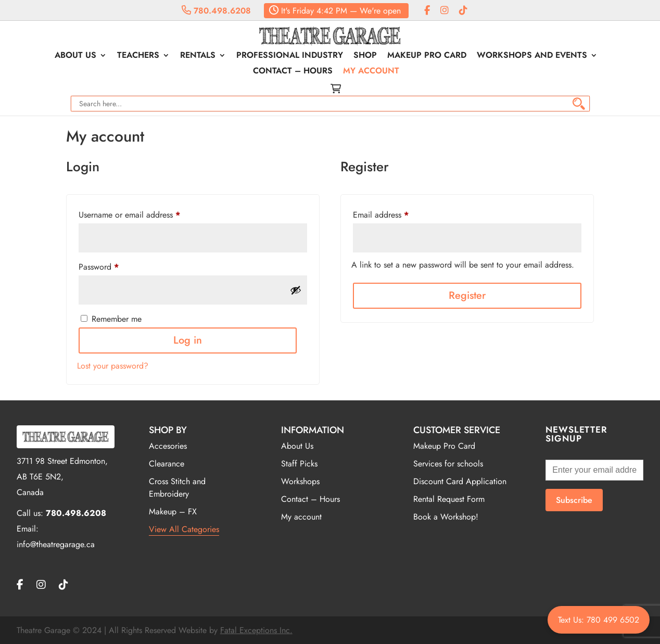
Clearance (167, 464)
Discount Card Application (460, 481)
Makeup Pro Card (427, 56)
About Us (75, 56)
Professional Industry (290, 56)
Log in (188, 340)
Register (467, 295)
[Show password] (296, 290)
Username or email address (129, 215)
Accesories (168, 446)
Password (99, 267)
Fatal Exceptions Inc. (256, 630)
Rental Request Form (449, 499)
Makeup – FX (173, 512)
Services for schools (448, 464)
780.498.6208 (216, 11)
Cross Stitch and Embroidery (177, 488)
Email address (381, 215)
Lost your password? (113, 366)
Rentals (198, 56)
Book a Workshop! (446, 517)
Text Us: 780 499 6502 (599, 620)
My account (371, 72)
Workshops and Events (532, 56)
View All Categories (184, 529)
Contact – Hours (293, 72)
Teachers (138, 56)
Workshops (300, 481)
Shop (365, 56)
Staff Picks (299, 464)
